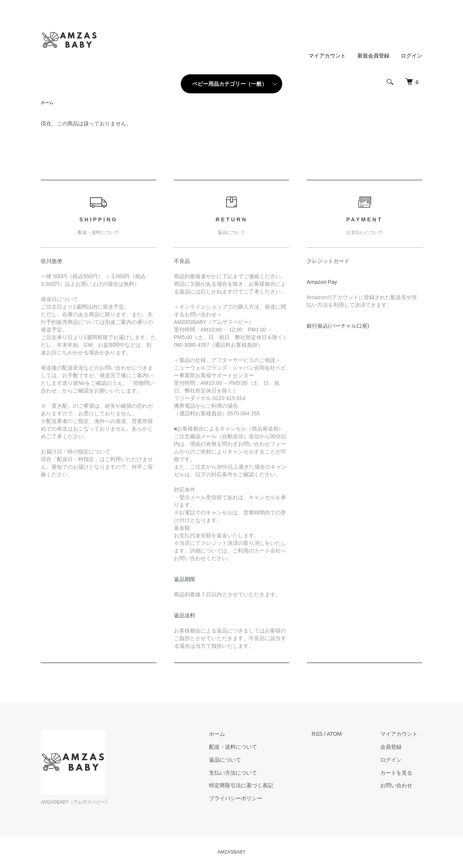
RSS (326, 735)
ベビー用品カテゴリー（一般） (230, 84)
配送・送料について (246, 748)
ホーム (48, 103)
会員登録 (395, 748)
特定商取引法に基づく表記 (254, 786)
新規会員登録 (373, 56)
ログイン (412, 56)
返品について (238, 761)
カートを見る (401, 774)
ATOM (343, 735)
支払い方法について (246, 774)
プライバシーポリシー (249, 799)
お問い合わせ (401, 786)
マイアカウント (327, 56)
